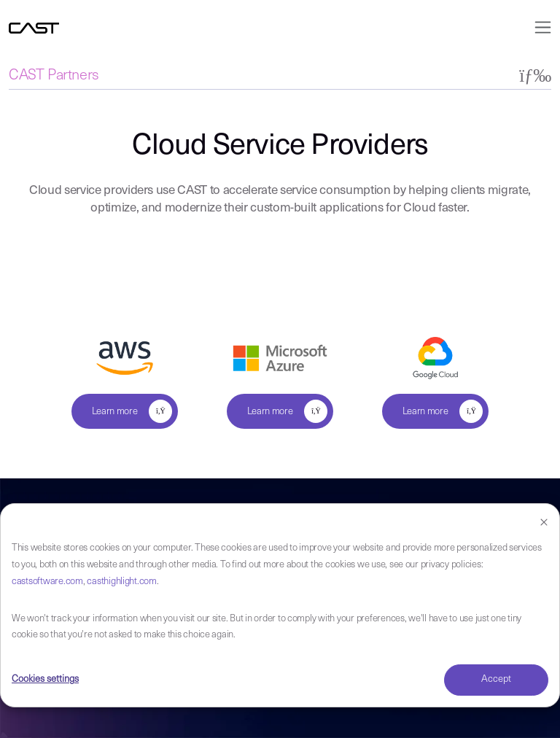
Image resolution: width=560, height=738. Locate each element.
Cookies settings (45, 679)
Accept (496, 679)
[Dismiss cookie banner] (544, 523)
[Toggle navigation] (538, 27)
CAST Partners (54, 76)
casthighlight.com (122, 582)
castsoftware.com (47, 582)
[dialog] (280, 605)
